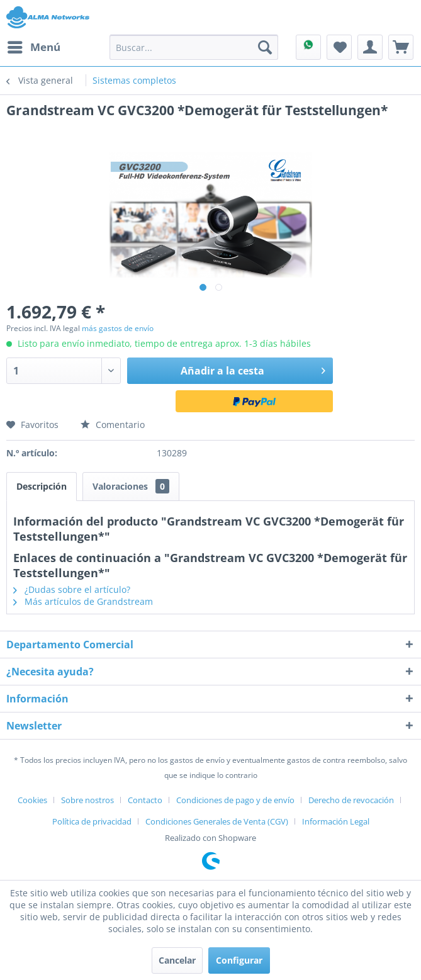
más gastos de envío (118, 328)
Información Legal (336, 821)
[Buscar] (265, 47)
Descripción (42, 486)
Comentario (113, 425)
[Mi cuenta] (370, 47)
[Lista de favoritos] (339, 47)
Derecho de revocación (351, 800)
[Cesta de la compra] (401, 47)
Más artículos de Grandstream (83, 601)
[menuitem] (33, 47)
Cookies (32, 800)
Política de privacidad (92, 821)
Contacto (145, 800)
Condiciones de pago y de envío (235, 800)
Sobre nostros (87, 800)
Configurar (239, 960)
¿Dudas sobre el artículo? (72, 589)
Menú (34, 46)
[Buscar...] (194, 47)
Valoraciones (131, 486)
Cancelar (177, 960)
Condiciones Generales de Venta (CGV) (217, 821)
